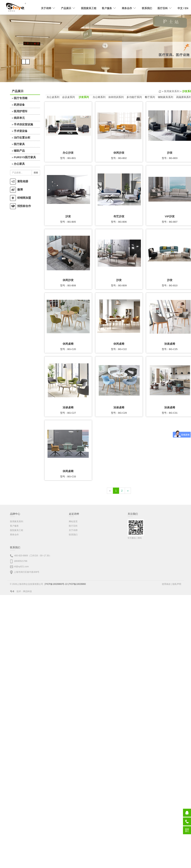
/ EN (183, 8)
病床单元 (19, 118)
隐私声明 (177, 584)
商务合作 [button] (129, 8)
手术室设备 (21, 131)
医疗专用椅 (21, 98)
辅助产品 (19, 151)
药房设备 (19, 105)
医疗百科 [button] (165, 8)
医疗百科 (73, 526)
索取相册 (19, 181)
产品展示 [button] (68, 8)
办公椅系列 (99, 97)
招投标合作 (20, 206)
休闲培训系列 (116, 97)
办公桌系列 (53, 97)
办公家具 (19, 164)
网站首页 (73, 521)
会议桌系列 (68, 97)
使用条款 (166, 584)
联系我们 (147, 8)
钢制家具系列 (166, 97)
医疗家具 (19, 144)
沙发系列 (84, 97)
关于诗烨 (73, 530)
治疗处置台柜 (22, 137)
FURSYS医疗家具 (25, 157)
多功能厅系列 (134, 97)
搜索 (36, 173)
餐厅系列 (150, 97)
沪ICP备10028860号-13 (56, 584)
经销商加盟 (20, 198)
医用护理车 (21, 111)
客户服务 (14, 526)
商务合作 (14, 535)
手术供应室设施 (23, 124)
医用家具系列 (172, 91)
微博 (16, 189)
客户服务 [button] (109, 8)
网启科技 (27, 591)
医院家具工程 (89, 8)
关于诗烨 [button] (48, 8)
